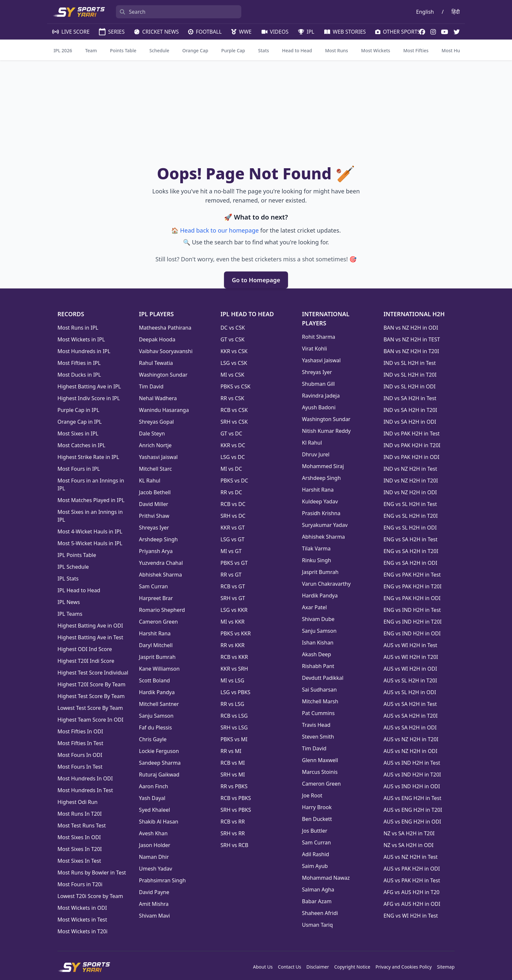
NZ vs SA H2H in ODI (408, 845)
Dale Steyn (152, 433)
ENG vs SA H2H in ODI (410, 563)
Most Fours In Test (80, 767)
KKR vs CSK (234, 351)
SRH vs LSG (234, 727)
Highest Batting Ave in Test (90, 637)
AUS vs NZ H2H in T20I (411, 739)
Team (91, 50)
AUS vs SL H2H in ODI (410, 692)
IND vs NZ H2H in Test (410, 469)
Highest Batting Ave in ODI (90, 626)
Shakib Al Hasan (159, 822)
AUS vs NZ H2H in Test (410, 857)
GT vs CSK (232, 339)
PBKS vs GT (234, 563)
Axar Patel (314, 607)
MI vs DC (231, 469)
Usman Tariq (318, 925)
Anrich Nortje (155, 445)
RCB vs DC (233, 504)
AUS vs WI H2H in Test (410, 645)
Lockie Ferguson (159, 751)
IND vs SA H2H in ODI (410, 422)
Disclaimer (318, 967)
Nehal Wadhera (158, 398)
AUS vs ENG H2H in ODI (412, 822)
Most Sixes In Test (79, 861)
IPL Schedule (73, 567)
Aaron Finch (154, 786)
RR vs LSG (232, 704)
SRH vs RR (233, 833)
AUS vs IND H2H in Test (412, 763)
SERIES (111, 32)
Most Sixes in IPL (78, 433)
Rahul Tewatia (156, 363)
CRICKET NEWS (156, 32)
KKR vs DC (233, 445)
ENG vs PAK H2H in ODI (412, 598)
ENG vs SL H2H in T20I (410, 516)
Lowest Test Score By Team (90, 708)
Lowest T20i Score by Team (90, 896)
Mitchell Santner (159, 704)
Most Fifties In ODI (80, 731)
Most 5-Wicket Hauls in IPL (90, 543)
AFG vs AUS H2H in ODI (412, 904)
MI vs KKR (232, 622)
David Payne (154, 892)
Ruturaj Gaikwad (159, 775)
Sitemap (446, 967)
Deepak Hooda (157, 339)
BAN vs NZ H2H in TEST (412, 339)
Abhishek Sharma (161, 575)
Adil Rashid (316, 854)
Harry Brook (317, 807)
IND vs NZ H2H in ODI (410, 492)
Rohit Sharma (319, 337)
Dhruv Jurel (316, 454)
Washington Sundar (163, 375)
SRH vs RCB (234, 845)
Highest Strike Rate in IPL (88, 457)
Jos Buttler (315, 831)
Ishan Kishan (318, 643)
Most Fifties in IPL (79, 363)
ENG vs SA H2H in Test (410, 539)
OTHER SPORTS (397, 32)
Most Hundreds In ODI (85, 778)
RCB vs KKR (234, 657)
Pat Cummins (318, 713)
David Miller (154, 504)
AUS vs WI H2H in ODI (410, 669)
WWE (241, 32)
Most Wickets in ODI (82, 908)
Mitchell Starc (156, 469)
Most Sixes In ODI (79, 837)
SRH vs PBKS (236, 810)
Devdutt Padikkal (323, 678)
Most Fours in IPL (79, 469)
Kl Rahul (312, 443)
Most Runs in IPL (78, 328)
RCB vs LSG (234, 716)
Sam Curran (154, 586)
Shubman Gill (318, 384)
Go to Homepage (256, 280)
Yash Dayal (152, 798)
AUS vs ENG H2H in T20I (413, 810)
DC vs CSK (233, 328)
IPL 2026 (63, 50)
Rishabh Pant (318, 666)
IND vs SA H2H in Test (410, 398)
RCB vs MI (233, 763)
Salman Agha (318, 890)
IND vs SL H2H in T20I (410, 375)
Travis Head (316, 725)
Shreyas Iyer (154, 528)
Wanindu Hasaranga (164, 410)
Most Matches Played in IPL (91, 500)
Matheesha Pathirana (165, 328)
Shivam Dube (318, 619)
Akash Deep (317, 654)
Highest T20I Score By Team (91, 684)
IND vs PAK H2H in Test (411, 433)
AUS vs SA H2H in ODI (410, 727)
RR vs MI (231, 751)
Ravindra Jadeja (321, 396)
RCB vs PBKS (236, 798)
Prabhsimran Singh (162, 880)
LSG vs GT (232, 539)
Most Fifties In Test (80, 743)
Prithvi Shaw (154, 516)
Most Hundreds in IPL (84, 351)
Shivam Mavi (155, 916)
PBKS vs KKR (236, 633)
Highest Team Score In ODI (90, 720)
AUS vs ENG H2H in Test (412, 798)
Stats (264, 50)
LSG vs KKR (234, 610)
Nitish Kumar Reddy (326, 431)
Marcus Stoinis (320, 772)
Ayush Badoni (319, 407)
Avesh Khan (153, 833)
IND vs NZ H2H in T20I (411, 481)
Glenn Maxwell (320, 760)
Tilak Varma (316, 548)
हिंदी (456, 12)
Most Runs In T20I (80, 814)
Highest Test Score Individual (93, 673)
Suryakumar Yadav (325, 525)
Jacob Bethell (155, 492)
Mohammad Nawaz (326, 878)
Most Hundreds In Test (85, 790)
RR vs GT (231, 575)
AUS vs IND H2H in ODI (412, 786)
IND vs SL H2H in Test (409, 363)
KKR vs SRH (234, 669)
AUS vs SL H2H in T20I (410, 680)
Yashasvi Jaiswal (159, 457)
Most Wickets (376, 50)
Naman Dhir (154, 857)
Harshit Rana (155, 633)
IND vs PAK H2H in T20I (412, 445)
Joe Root (312, 795)
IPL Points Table (77, 555)
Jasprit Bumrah (157, 657)
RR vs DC (231, 492)
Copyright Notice (352, 967)
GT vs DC (231, 433)
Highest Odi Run (78, 802)
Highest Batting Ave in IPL (89, 386)
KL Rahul (150, 481)
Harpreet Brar (156, 598)
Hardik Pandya (157, 692)
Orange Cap (195, 50)
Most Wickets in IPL (81, 339)
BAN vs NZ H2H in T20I (411, 351)
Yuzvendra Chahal (161, 563)
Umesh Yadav (156, 869)
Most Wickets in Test (82, 920)
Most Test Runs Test (82, 825)
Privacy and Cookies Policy (404, 967)
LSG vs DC (233, 457)
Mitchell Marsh (320, 701)
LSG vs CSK (234, 363)
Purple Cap (233, 50)
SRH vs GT (233, 598)
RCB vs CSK (234, 410)
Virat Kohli (315, 349)
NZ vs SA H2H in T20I (409, 833)
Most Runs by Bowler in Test (92, 873)
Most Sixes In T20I (80, 849)
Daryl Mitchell (156, 645)
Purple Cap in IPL (78, 410)
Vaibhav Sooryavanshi (166, 351)
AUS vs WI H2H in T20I (411, 657)
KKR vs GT (232, 528)
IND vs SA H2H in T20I (410, 410)
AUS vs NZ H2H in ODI (410, 751)
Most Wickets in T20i (82, 931)
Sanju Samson (156, 716)
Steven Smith (318, 737)
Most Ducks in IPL (79, 375)
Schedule (160, 50)
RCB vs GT (233, 586)
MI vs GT (231, 551)
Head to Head (297, 50)
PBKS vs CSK (235, 386)
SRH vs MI (233, 775)
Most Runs (336, 50)
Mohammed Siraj (323, 466)
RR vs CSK (232, 398)
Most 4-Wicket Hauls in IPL (90, 531)
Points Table (123, 50)
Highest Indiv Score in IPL (89, 398)
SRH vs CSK (234, 422)
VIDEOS (275, 32)
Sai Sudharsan (320, 690)
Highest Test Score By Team (91, 696)
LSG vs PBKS (235, 692)
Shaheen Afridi (320, 913)
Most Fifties (416, 50)
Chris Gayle (153, 739)
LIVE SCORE (70, 32)
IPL (306, 32)
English (425, 12)
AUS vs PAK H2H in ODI (412, 869)
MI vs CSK (232, 375)
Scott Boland (155, 680)
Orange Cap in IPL (80, 422)
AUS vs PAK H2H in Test (412, 880)
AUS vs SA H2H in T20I (410, 716)
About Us (263, 967)
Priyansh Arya (156, 551)
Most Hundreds (458, 50)
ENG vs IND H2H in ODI (412, 633)
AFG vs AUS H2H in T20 (411, 892)
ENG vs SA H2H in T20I (411, 551)
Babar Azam (317, 901)
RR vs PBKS (234, 786)
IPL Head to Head (79, 590)
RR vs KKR (232, 645)
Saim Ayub (315, 866)
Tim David (151, 386)
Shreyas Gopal (157, 422)
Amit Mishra (154, 904)
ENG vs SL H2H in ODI (410, 528)
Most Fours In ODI (80, 755)
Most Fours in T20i (80, 884)
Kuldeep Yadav (320, 501)
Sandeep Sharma (160, 763)
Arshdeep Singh (159, 539)
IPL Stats (68, 579)
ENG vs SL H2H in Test (410, 504)
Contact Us (289, 967)
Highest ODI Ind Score (85, 649)
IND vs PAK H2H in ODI (411, 457)
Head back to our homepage (219, 230)
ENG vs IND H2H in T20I (412, 622)
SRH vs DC (233, 516)
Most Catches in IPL (81, 445)
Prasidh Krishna (321, 513)
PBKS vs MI (234, 739)
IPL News (69, 602)
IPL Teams (70, 614)
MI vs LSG (232, 680)
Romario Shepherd (162, 610)
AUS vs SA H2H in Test (410, 704)
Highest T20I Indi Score (86, 661)
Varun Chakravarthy (326, 584)
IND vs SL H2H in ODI (409, 386)
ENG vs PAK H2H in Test (412, 575)
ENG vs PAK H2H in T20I (412, 586)
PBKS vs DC (234, 481)
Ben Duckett (317, 819)
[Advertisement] (256, 115)
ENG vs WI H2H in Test (411, 916)
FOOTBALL (204, 32)
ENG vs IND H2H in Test (412, 610)
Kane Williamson (160, 669)
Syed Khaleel (155, 810)
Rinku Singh (317, 560)
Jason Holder (155, 845)
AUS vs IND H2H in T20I (412, 775)
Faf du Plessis (156, 727)
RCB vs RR (232, 822)
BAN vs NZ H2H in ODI (411, 328)
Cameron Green (159, 622)
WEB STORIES (344, 32)
